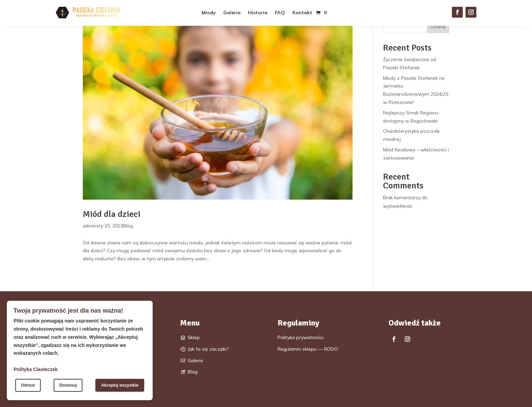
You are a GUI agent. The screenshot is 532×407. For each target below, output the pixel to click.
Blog (128, 226)
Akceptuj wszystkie (120, 385)
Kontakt (302, 13)
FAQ (280, 13)
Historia (258, 13)
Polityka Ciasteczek (36, 369)
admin (90, 226)
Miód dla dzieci (112, 214)
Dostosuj (68, 385)
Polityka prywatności (300, 337)
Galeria (232, 13)
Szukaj (438, 26)
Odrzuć (28, 385)
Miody (209, 13)
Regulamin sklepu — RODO (308, 349)
